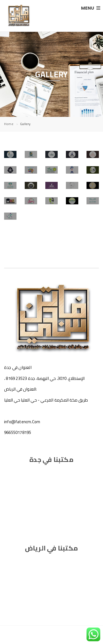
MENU (91, 8)
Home (9, 124)
